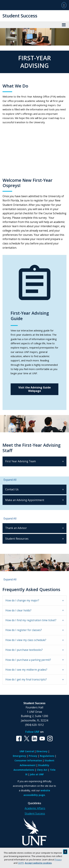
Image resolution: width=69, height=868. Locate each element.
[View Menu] (64, 25)
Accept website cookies (38, 863)
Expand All (10, 480)
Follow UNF (32, 732)
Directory (42, 751)
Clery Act (42, 770)
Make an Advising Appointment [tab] (25, 500)
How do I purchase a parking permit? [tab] (28, 660)
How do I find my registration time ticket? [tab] (31, 620)
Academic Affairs (35, 808)
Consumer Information (28, 760)
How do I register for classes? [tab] (24, 630)
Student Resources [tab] (17, 539)
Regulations (47, 756)
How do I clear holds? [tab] (18, 610)
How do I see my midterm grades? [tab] (26, 670)
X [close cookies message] (65, 852)
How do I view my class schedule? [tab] (26, 640)
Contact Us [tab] (12, 489)
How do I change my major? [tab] (22, 600)
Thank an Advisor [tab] (16, 528)
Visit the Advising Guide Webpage (35, 389)
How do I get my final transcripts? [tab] (26, 680)
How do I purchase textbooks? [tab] (24, 650)
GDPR (21, 863)
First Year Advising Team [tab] (20, 461)
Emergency (19, 756)
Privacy (58, 860)
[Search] (64, 5)
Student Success (20, 16)
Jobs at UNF (37, 774)
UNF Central (27, 751)
